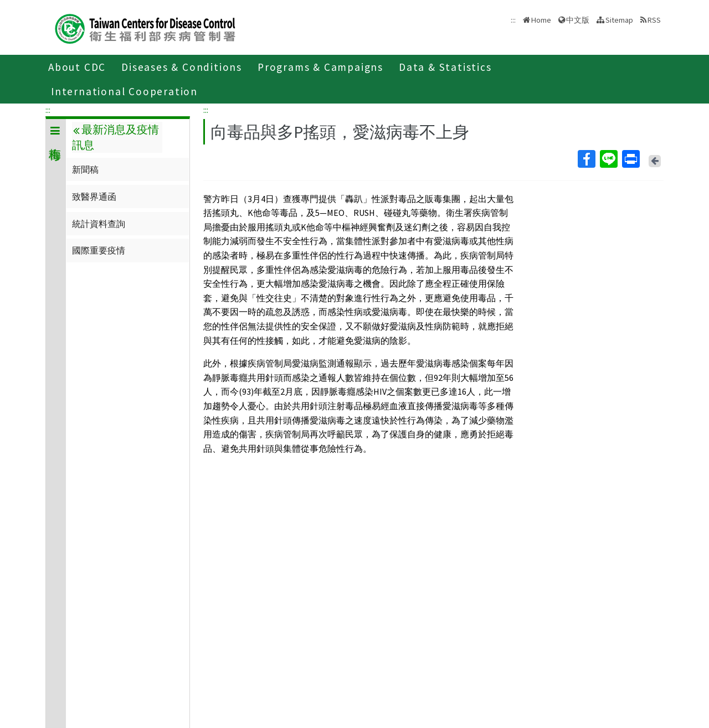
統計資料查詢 (99, 224)
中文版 (578, 20)
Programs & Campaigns (320, 67)
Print (630, 159)
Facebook (586, 159)
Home (541, 20)
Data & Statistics (445, 67)
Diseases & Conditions (182, 67)
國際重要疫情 (99, 250)
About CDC (77, 67)
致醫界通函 (94, 197)
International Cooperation (124, 91)
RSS (654, 20)
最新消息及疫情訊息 (115, 137)
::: (48, 110)
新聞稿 (85, 169)
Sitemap (619, 20)
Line (608, 159)
